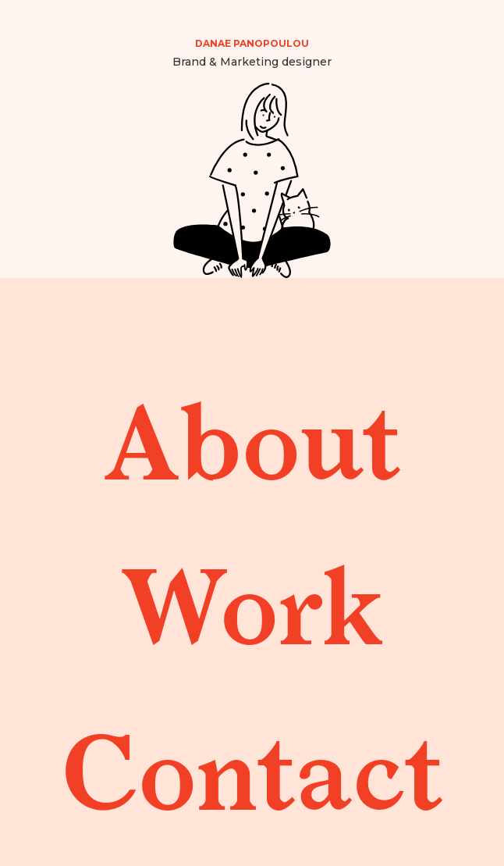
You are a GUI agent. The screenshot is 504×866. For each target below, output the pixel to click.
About (252, 433)
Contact (252, 764)
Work (252, 598)
